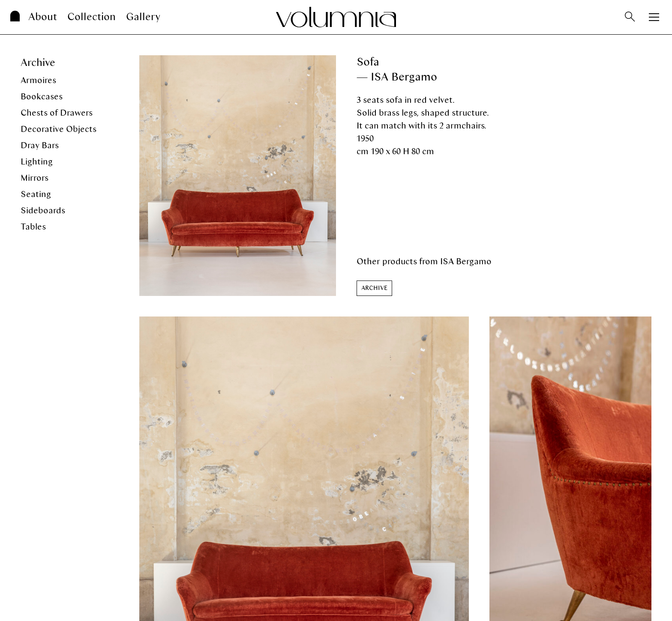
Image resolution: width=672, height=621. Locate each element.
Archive (38, 63)
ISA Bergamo (466, 261)
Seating (36, 194)
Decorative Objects (58, 129)
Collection (91, 17)
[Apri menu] (654, 17)
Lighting (37, 162)
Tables (33, 227)
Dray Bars (40, 145)
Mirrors (34, 178)
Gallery (143, 17)
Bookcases (42, 97)
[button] (374, 288)
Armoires (38, 80)
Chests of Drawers (57, 113)
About (43, 17)
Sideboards (43, 210)
